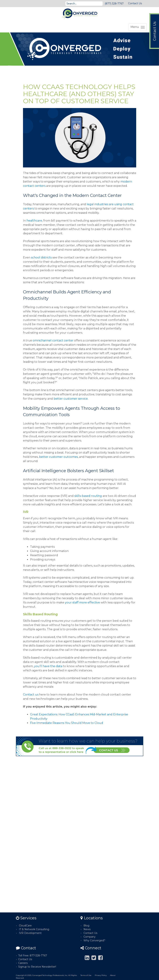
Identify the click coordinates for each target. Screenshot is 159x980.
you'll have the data (49, 666)
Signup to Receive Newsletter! (37, 967)
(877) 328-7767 (114, 4)
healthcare (34, 221)
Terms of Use (86, 975)
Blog (86, 926)
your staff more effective (82, 602)
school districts (41, 257)
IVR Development (30, 933)
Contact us (31, 695)
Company (89, 937)
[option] (79, 49)
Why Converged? (94, 940)
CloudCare (25, 926)
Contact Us (135, 3)
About (113, 975)
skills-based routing (88, 496)
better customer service (71, 399)
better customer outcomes (58, 457)
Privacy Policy (101, 975)
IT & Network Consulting (34, 929)
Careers (23, 963)
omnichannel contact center (53, 340)
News (87, 929)
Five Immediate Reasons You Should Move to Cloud (67, 723)
